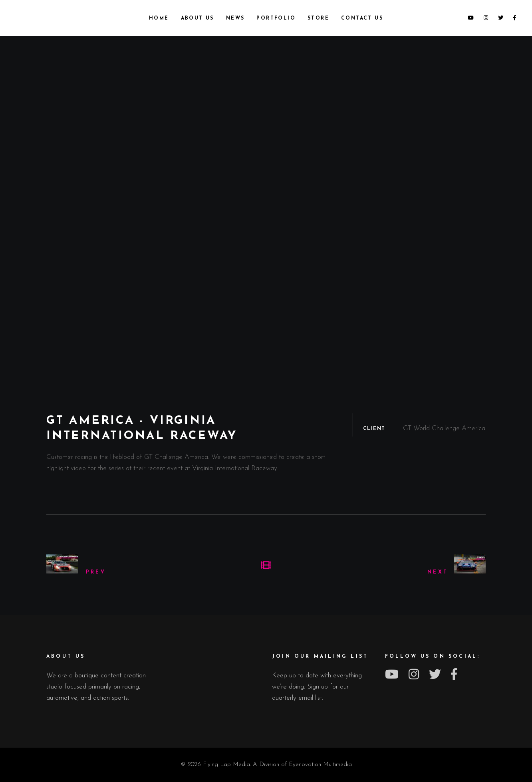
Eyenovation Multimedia (320, 765)
